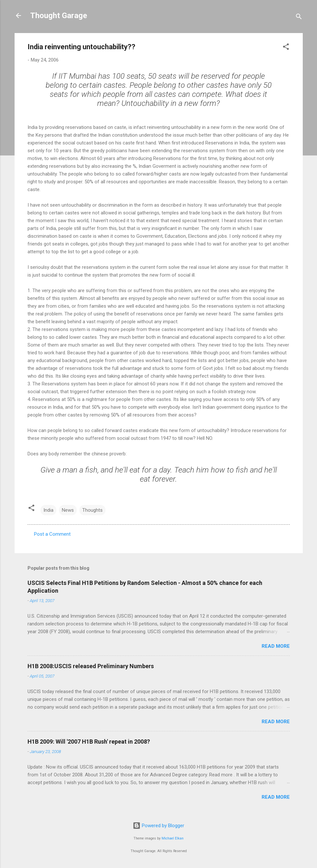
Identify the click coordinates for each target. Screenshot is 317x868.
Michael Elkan (173, 838)
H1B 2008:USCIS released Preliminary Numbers (91, 666)
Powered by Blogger (158, 826)
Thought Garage (59, 16)
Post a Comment (52, 534)
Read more (276, 646)
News (68, 510)
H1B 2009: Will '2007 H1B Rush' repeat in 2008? (89, 742)
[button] (286, 48)
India (48, 510)
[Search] (299, 18)
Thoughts (92, 510)
